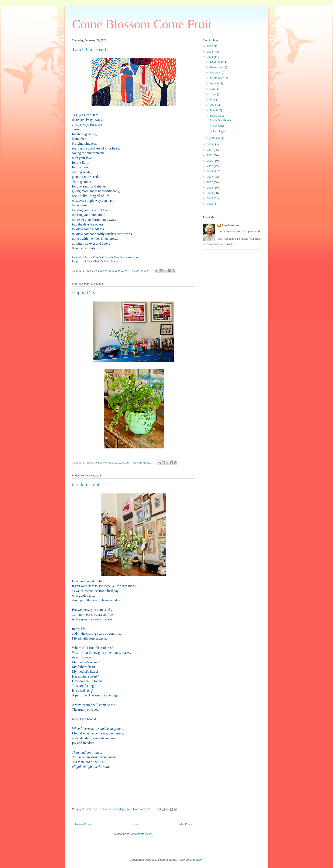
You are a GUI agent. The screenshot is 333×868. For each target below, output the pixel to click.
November (217, 67)
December (217, 62)
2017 (210, 177)
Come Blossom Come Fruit (142, 24)
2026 (210, 46)
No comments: (141, 271)
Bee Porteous (231, 225)
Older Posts (185, 824)
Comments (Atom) (142, 834)
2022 (210, 150)
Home (134, 824)
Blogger (198, 860)
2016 (210, 182)
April (213, 105)
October (216, 73)
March (214, 110)
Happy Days (85, 293)
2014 (210, 193)
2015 (210, 188)
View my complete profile (218, 244)
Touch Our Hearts (90, 49)
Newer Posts (83, 824)
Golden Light (86, 485)
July (213, 89)
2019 (210, 166)
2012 (210, 204)
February (216, 116)
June (214, 94)
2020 (210, 161)
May (213, 99)
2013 (210, 198)
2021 (210, 155)
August (215, 83)
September (217, 78)
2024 (210, 57)
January (216, 138)
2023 (210, 144)
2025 (210, 52)
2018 (210, 171)
